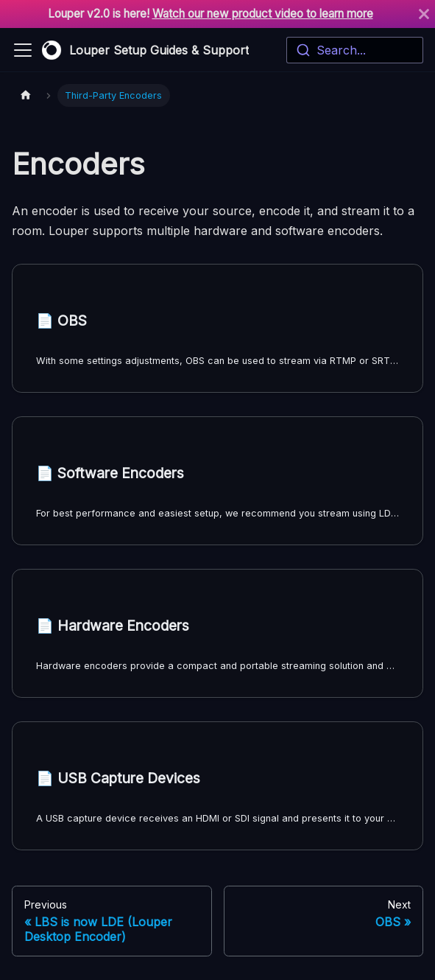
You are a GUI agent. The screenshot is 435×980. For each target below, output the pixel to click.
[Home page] (26, 95)
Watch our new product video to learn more (263, 14)
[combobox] (355, 50)
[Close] (424, 14)
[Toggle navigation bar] (23, 50)
